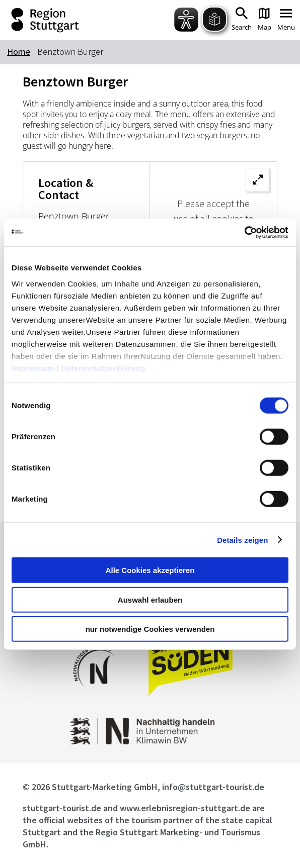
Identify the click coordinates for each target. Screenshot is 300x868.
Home (19, 52)
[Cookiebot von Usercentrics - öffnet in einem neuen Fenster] (244, 232)
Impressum (33, 368)
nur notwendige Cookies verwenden (150, 629)
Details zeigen (242, 540)
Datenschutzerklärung (103, 368)
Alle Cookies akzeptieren (150, 570)
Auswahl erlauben (150, 599)
